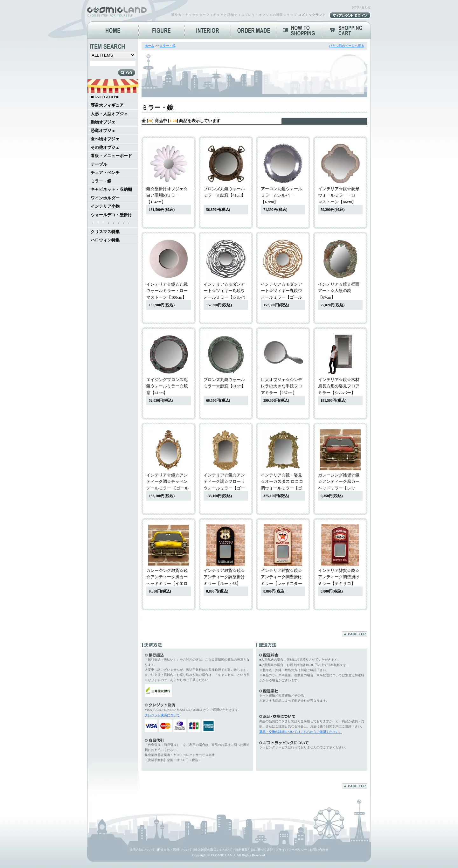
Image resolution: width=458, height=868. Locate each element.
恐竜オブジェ (103, 131)
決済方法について (142, 850)
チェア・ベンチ (105, 173)
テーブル (99, 164)
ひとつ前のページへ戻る (347, 46)
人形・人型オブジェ (109, 114)
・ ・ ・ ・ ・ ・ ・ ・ (111, 223)
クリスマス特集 (105, 232)
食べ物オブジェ (105, 139)
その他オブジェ (105, 148)
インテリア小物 (105, 206)
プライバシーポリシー (291, 850)
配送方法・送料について (175, 850)
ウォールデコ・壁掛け (111, 215)
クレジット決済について (162, 715)
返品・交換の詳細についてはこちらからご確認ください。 (301, 732)
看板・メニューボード (111, 156)
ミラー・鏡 (101, 181)
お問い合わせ (361, 7)
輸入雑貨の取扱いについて (213, 850)
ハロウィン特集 (105, 240)
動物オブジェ (103, 122)
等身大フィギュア (107, 105)
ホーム (149, 46)
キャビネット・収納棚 (111, 190)
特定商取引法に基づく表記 (254, 850)
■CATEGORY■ (105, 97)
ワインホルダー (105, 198)
